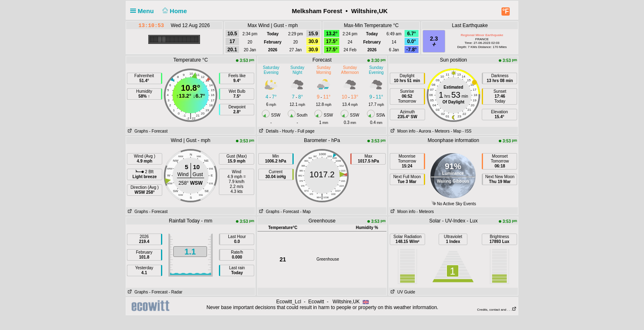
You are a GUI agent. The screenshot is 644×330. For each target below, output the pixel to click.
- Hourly (287, 131)
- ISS (467, 131)
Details (268, 131)
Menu (144, 11)
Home (174, 11)
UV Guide (402, 292)
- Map (456, 131)
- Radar (176, 292)
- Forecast (158, 131)
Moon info (402, 131)
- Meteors (441, 131)
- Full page (305, 131)
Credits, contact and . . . (497, 310)
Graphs (137, 131)
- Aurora (424, 131)
